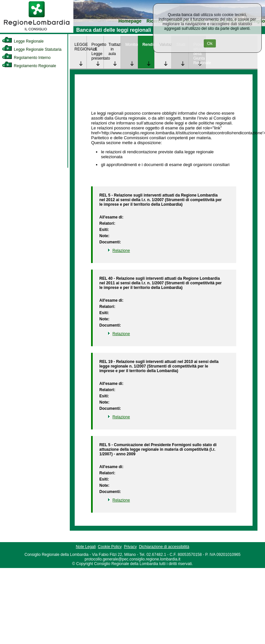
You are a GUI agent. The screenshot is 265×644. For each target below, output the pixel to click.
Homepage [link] (130, 21)
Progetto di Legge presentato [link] (97, 51)
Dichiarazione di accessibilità (164, 547)
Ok (210, 43)
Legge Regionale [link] (23, 41)
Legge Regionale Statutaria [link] (32, 49)
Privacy (130, 547)
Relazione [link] (121, 251)
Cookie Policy (110, 547)
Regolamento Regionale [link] (29, 66)
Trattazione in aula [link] (114, 49)
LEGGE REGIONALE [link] (80, 47)
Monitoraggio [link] (132, 45)
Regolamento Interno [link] (26, 58)
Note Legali (86, 547)
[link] (37, 31)
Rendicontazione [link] (149, 45)
